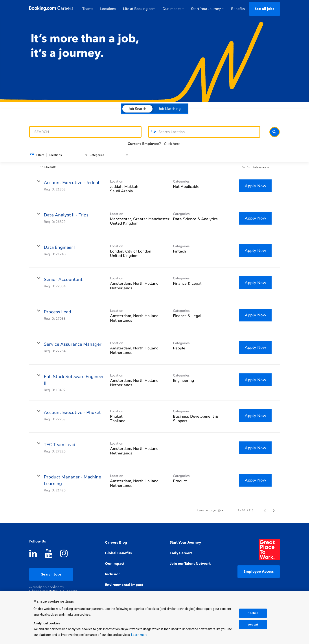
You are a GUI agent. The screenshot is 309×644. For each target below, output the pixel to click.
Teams (88, 9)
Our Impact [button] (173, 9)
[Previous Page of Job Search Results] (265, 510)
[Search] (275, 132)
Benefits (238, 9)
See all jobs (265, 9)
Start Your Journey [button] (208, 9)
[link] (154, 187)
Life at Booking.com (139, 9)
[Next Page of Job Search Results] (274, 510)
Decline (253, 614)
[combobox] (85, 132)
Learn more (139, 635)
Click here (172, 144)
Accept (253, 625)
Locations (108, 9)
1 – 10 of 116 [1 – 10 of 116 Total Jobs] (246, 510)
